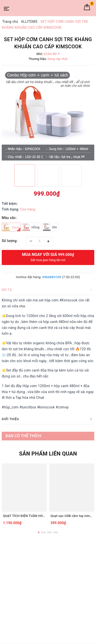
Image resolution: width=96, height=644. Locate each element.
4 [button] (56, 532)
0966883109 (52, 277)
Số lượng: (10, 241)
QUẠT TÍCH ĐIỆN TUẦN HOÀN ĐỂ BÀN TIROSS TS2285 (24, 516)
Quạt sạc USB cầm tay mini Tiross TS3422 (72, 516)
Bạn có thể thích (23, 436)
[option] (48, 114)
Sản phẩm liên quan (48, 454)
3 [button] (49, 532)
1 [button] (39, 532)
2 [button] (43, 532)
